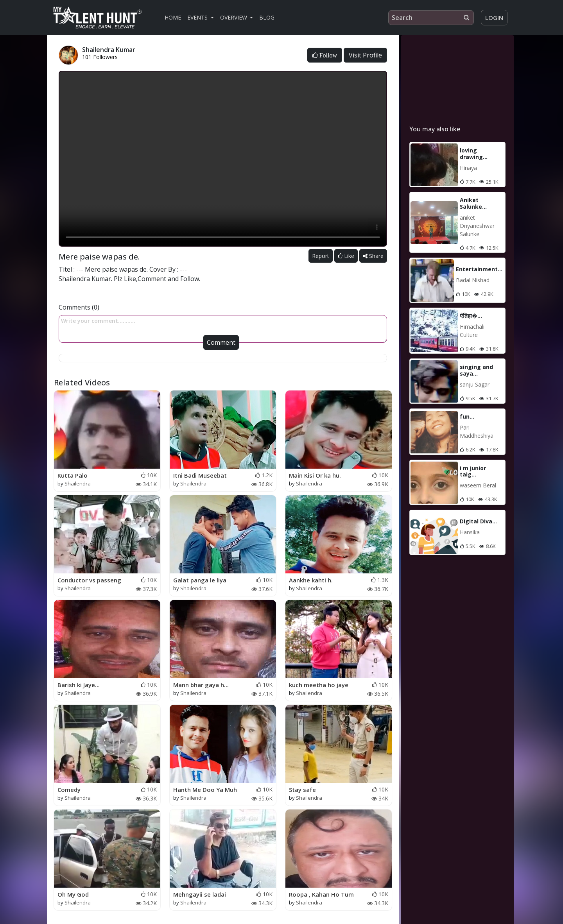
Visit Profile (365, 55)
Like (346, 256)
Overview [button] (234, 17)
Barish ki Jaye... (79, 685)
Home (173, 17)
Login (494, 18)
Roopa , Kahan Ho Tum (321, 894)
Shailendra (78, 483)
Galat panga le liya (200, 580)
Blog (267, 17)
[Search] (431, 18)
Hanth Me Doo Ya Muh (205, 790)
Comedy (69, 790)
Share (373, 256)
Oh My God (73, 894)
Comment (221, 342)
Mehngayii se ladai (200, 894)
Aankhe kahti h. (311, 580)
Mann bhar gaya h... (201, 685)
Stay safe (302, 790)
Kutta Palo (73, 475)
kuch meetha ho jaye (319, 685)
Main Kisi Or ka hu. (315, 475)
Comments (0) (79, 307)
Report (321, 256)
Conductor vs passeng (89, 580)
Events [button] (198, 17)
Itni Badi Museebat (200, 475)
